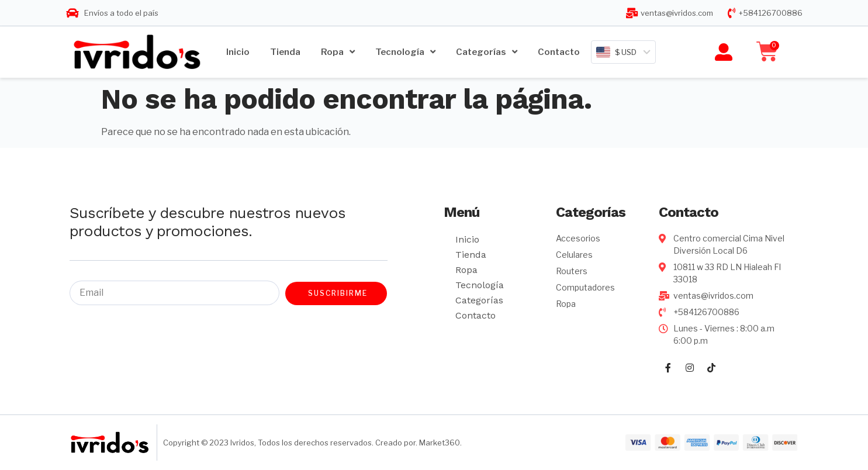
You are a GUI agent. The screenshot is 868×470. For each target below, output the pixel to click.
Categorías (487, 52)
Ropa (338, 52)
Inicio (238, 52)
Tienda (285, 52)
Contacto (559, 52)
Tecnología (405, 52)
